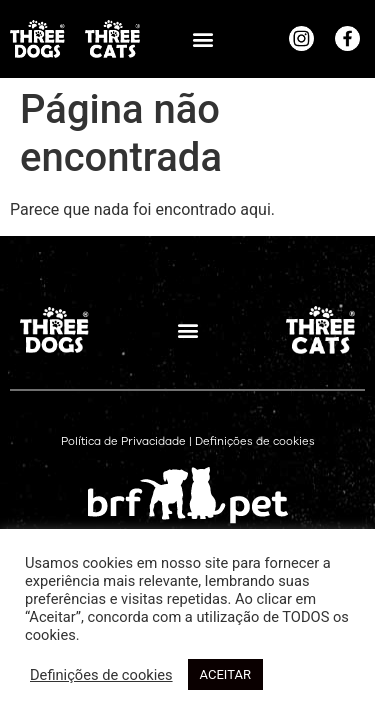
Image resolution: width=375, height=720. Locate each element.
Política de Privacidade (123, 441)
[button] (202, 38)
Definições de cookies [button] (255, 441)
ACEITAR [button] (225, 674)
